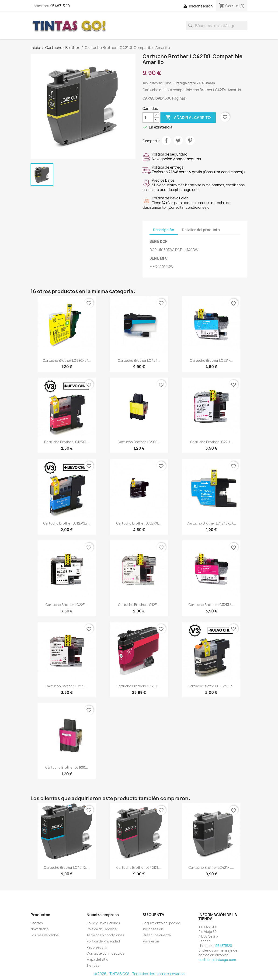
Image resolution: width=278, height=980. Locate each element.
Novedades (40, 929)
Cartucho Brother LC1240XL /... (211, 523)
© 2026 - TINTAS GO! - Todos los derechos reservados (139, 974)
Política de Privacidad (103, 941)
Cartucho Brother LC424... (139, 360)
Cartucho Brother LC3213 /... (211, 605)
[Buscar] (217, 26)
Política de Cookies (102, 929)
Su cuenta (153, 915)
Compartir (166, 140)
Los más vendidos (45, 935)
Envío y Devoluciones (103, 923)
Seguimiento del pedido (161, 923)
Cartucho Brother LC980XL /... (67, 360)
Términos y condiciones (105, 935)
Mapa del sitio (97, 959)
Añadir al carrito (188, 118)
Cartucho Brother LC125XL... (67, 442)
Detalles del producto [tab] (201, 230)
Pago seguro (97, 947)
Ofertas (37, 923)
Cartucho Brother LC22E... (67, 605)
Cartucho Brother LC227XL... (139, 523)
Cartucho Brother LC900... (139, 442)
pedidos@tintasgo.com (217, 960)
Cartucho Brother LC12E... (139, 605)
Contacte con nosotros (105, 953)
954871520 (60, 6)
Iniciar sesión (153, 929)
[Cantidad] (148, 118)
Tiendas (93, 965)
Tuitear (178, 140)
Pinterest (190, 140)
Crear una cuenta (157, 935)
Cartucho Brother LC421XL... (67, 867)
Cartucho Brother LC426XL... (139, 686)
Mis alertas (151, 941)
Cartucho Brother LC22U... (211, 442)
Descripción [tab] (164, 230)
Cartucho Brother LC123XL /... (67, 523)
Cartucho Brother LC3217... (211, 360)
